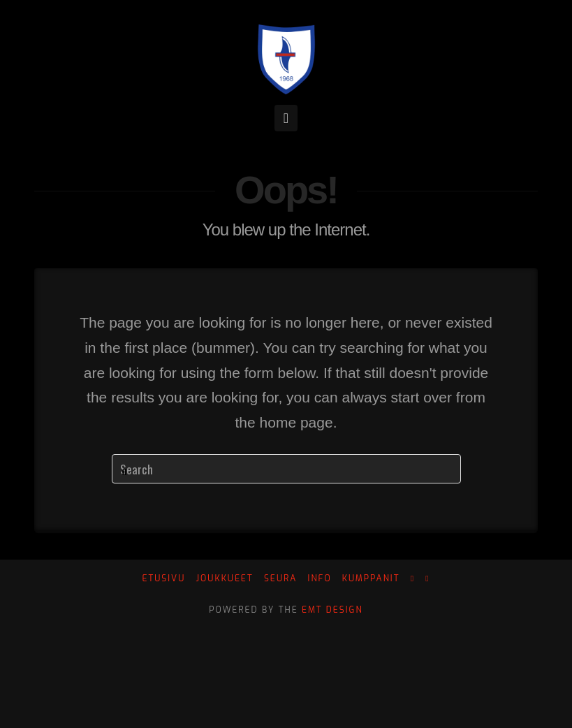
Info (320, 579)
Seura (280, 579)
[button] (286, 118)
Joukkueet (224, 579)
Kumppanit (371, 579)
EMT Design (332, 610)
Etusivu (163, 579)
